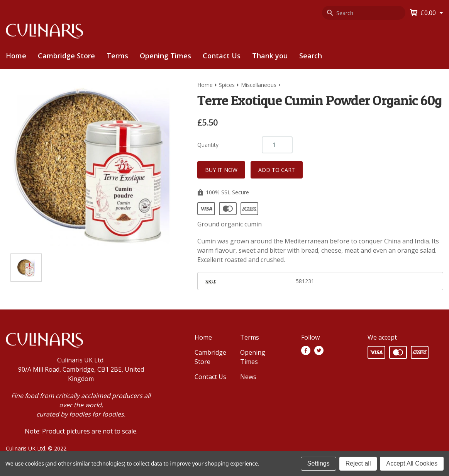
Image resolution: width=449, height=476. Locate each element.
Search (311, 56)
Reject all (358, 463)
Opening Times (165, 56)
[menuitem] (66, 56)
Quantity (208, 145)
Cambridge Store (66, 56)
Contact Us (222, 56)
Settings (319, 463)
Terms (117, 56)
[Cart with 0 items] (432, 13)
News (248, 377)
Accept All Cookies (412, 463)
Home (16, 56)
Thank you (270, 56)
